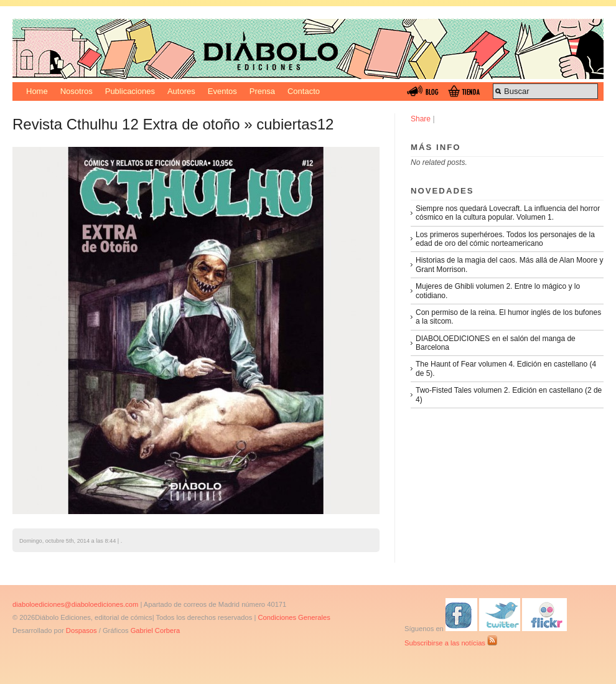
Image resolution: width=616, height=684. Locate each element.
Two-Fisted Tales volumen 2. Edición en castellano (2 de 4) (509, 395)
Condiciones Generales (294, 617)
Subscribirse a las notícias (451, 643)
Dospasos (82, 630)
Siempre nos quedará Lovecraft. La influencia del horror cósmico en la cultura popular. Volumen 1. (508, 213)
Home (37, 91)
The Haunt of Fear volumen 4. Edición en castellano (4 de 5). (506, 368)
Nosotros (77, 91)
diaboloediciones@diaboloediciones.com (75, 604)
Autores (181, 91)
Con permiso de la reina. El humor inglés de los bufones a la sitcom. (508, 317)
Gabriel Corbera (156, 630)
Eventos (222, 91)
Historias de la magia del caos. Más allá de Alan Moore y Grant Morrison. (509, 265)
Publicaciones (130, 91)
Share (421, 119)
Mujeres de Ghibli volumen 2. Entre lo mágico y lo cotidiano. (498, 291)
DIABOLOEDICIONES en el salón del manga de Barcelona (496, 343)
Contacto (304, 91)
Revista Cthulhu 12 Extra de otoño (126, 124)
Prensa (262, 91)
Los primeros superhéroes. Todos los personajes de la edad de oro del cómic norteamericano (505, 239)
